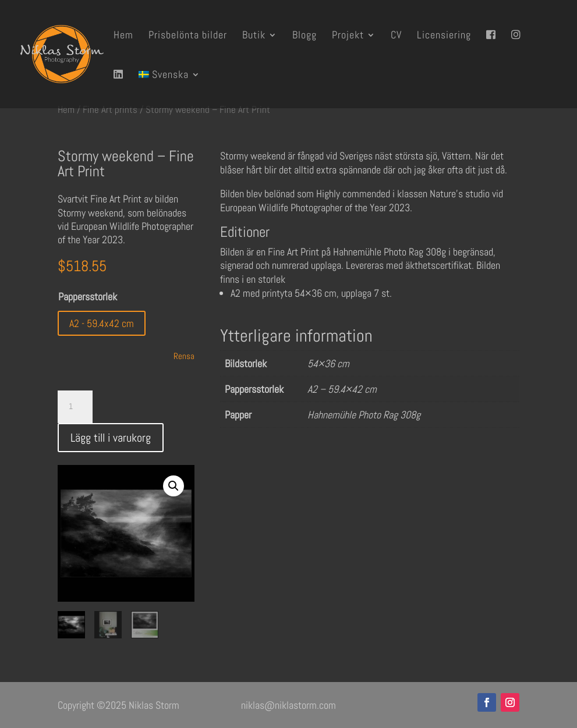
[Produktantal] (75, 407)
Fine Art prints (110, 110)
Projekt (348, 36)
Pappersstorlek (88, 296)
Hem (123, 36)
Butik (254, 36)
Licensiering (444, 36)
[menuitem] (169, 89)
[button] (174, 486)
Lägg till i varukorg (111, 438)
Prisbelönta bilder (188, 36)
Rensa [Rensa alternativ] (184, 356)
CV (396, 36)
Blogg (305, 36)
